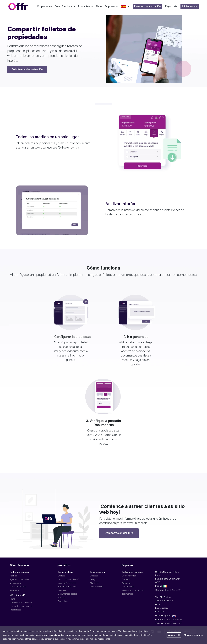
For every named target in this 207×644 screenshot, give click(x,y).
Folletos (61, 598)
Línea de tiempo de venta (21, 603)
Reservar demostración (147, 6)
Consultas (63, 601)
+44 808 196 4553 (173, 624)
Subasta (94, 576)
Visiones (62, 590)
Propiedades (45, 6)
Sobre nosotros (129, 576)
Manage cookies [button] (193, 635)
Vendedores (15, 583)
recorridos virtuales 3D (69, 579)
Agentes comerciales (19, 579)
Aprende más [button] (104, 639)
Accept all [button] (174, 635)
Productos (86, 6)
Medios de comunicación (133, 590)
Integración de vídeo (67, 583)
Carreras (126, 579)
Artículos (126, 583)
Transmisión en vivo (67, 587)
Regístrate (171, 6)
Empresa (111, 6)
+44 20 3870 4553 (173, 620)
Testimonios (127, 594)
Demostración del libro (119, 533)
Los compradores (18, 587)
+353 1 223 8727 (173, 590)
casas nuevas (96, 587)
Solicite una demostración (27, 69)
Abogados (14, 590)
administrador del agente (21, 606)
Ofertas (61, 576)
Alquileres (94, 583)
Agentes (14, 576)
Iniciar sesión (190, 6)
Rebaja (93, 579)
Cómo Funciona (65, 6)
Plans (99, 6)
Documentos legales (67, 594)
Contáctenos (128, 587)
